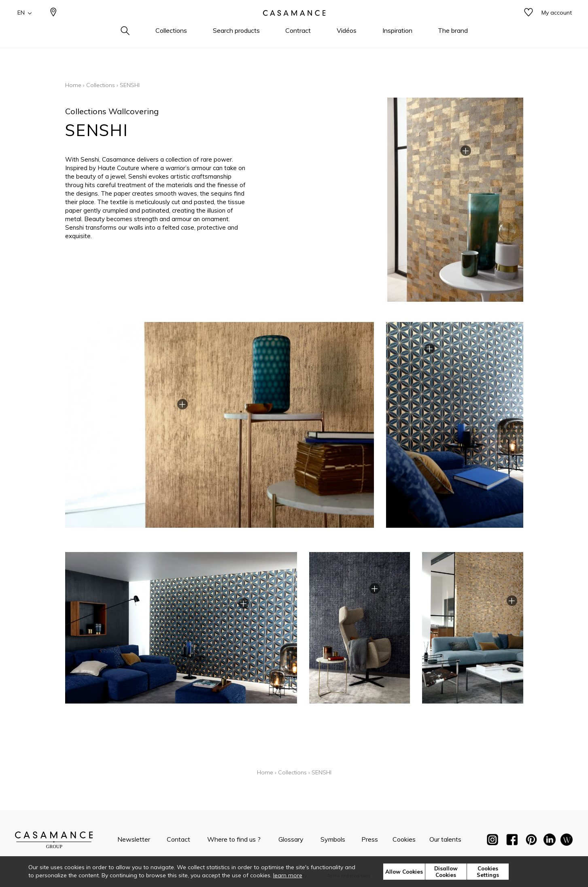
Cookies (404, 839)
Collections (101, 85)
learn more (288, 875)
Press (370, 839)
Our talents (445, 839)
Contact (178, 839)
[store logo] (294, 26)
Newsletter (134, 839)
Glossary (291, 839)
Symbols (333, 839)
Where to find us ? (234, 839)
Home (73, 85)
